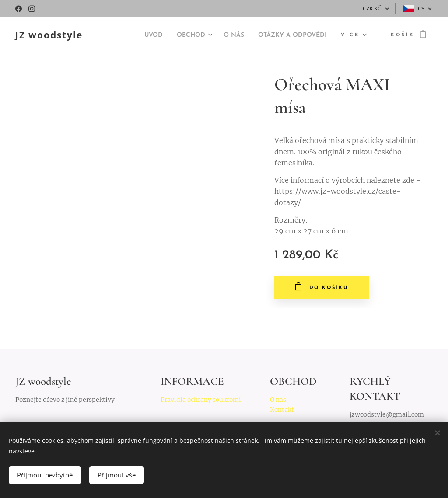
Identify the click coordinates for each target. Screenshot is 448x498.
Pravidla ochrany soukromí (201, 399)
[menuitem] (133, 35)
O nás (278, 399)
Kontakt (282, 409)
